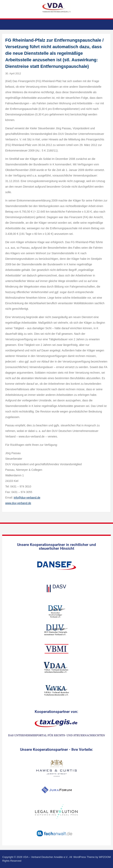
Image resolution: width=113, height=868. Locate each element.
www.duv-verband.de (18, 503)
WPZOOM (105, 857)
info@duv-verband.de (27, 498)
